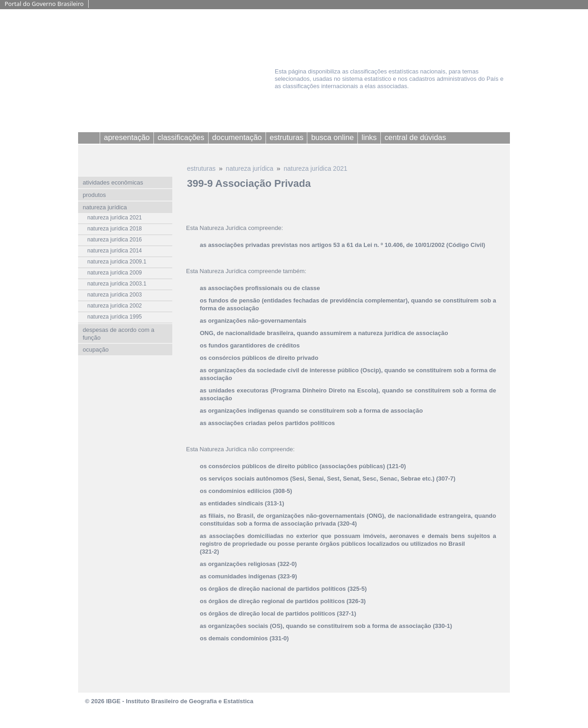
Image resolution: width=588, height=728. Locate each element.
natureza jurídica (250, 168)
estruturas (201, 168)
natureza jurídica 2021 (315, 168)
